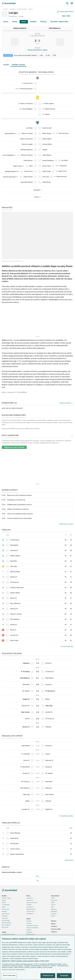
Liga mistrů (5, 918)
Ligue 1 (4, 907)
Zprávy (6, 22)
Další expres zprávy (66, 524)
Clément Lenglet (27, 144)
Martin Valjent (49, 104)
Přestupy (43, 22)
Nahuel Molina (10, 134)
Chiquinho (63, 166)
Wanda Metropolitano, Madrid (37, 50)
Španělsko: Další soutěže (61, 22)
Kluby (28, 896)
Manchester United (32, 902)
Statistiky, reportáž (18, 65)
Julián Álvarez (28, 177)
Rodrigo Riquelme (11, 171)
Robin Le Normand (26, 104)
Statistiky (33, 22)
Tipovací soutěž (56, 929)
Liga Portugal (5, 914)
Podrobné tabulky (67, 647)
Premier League (6, 898)
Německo (54, 909)
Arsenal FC (30, 898)
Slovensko (54, 900)
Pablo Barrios (28, 161)
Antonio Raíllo (47, 144)
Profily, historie (31, 934)
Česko (53, 898)
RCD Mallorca (55, 28)
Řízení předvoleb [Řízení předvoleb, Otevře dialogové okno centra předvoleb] (9, 976)
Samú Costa (47, 166)
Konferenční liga (6, 923)
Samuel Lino (28, 83)
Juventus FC (30, 907)
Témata (4, 932)
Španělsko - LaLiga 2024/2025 (18, 9)
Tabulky (15, 22)
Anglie (53, 902)
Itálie (52, 907)
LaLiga (4, 900)
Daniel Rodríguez (48, 161)
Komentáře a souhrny (32, 925)
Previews (29, 923)
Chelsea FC (30, 900)
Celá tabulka (69, 860)
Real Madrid (30, 914)
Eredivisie (5, 916)
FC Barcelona (30, 911)
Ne (38, 881)
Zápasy (31, 9)
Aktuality (29, 921)
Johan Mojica (47, 155)
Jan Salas (65, 160)
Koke (31, 166)
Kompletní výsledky (66, 816)
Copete (47, 114)
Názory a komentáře (32, 928)
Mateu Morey (47, 133)
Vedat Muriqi (46, 182)
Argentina (54, 914)
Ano (38, 876)
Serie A (4, 902)
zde (57, 443)
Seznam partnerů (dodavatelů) (13, 970)
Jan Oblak (29, 128)
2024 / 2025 (67, 16)
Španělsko (54, 911)
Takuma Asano (64, 133)
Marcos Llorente (27, 133)
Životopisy (29, 932)
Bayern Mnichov (31, 909)
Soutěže (5, 9)
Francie (53, 905)
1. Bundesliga (6, 905)
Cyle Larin (46, 177)
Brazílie (53, 916)
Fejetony (29, 930)
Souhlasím (64, 976)
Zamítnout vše (48, 976)
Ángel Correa (17, 166)
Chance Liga (5, 909)
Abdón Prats (62, 171)
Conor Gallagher (27, 109)
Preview (6, 65)
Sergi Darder (47, 171)
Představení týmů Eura (8, 934)
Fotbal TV (54, 932)
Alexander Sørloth (27, 182)
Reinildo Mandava (27, 150)
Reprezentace (55, 896)
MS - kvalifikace (6, 925)
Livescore (54, 926)
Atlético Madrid (20, 28)
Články (28, 919)
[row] (37, 540)
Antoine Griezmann (26, 89)
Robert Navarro (50, 109)
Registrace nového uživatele (14, 447)
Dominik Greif (47, 128)
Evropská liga (6, 920)
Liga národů (5, 927)
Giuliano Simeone (27, 155)
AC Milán (29, 905)
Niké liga (4, 911)
